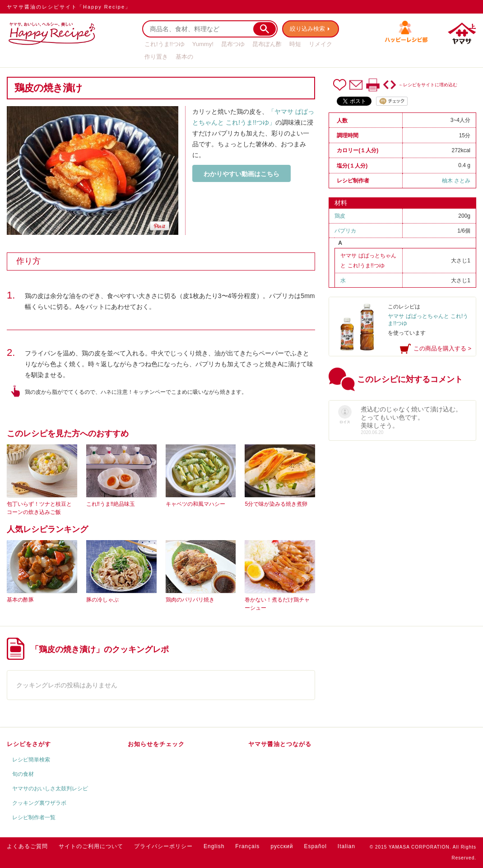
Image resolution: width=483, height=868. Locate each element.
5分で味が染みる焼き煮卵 (276, 504)
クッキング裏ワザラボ (39, 803)
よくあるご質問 (27, 846)
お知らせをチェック (156, 744)
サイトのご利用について (91, 846)
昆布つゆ (233, 44)
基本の (184, 57)
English (214, 846)
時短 (295, 44)
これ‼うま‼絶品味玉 (111, 504)
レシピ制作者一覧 (34, 817)
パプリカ (345, 231)
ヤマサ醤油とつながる (280, 744)
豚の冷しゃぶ (102, 600)
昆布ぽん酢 (267, 44)
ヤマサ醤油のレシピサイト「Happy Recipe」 (69, 7)
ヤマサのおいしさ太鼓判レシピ (50, 789)
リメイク (320, 44)
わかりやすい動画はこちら (241, 174)
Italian (346, 846)
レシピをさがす (29, 744)
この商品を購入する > (442, 348)
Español (315, 846)
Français (247, 846)
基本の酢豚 (20, 600)
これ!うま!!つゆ (165, 44)
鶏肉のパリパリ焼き (190, 600)
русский (282, 846)
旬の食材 (23, 774)
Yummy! (203, 44)
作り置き (156, 57)
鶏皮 (340, 216)
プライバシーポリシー (163, 846)
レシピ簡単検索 (31, 760)
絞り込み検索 (307, 29)
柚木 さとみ (456, 181)
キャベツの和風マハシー (195, 504)
